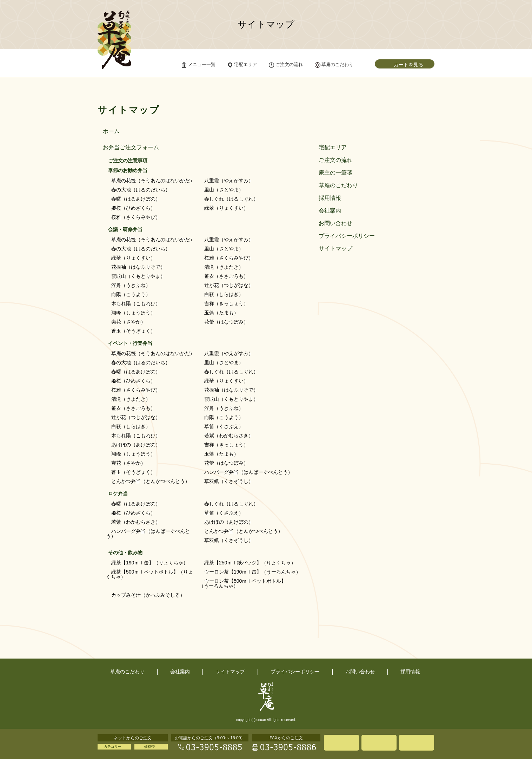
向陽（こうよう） (131, 294)
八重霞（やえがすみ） (229, 181)
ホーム (111, 131)
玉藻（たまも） (221, 313)
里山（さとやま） (224, 190)
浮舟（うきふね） (131, 285)
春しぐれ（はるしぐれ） (231, 199)
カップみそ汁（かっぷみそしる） (148, 595)
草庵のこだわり (338, 185)
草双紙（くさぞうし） (229, 481)
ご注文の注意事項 (128, 161)
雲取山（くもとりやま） (138, 276)
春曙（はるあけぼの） (136, 199)
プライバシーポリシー (347, 236)
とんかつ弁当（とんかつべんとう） (151, 481)
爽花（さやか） (128, 322)
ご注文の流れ (335, 160)
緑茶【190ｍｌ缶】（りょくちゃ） (150, 563)
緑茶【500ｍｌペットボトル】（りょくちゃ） (149, 574)
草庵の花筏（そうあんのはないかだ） (153, 181)
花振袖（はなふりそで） (138, 267)
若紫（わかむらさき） (229, 436)
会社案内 (330, 211)
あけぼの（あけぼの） (136, 445)
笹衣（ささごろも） (226, 276)
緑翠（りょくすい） (226, 208)
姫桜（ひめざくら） (133, 208)
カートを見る (408, 65)
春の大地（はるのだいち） (141, 190)
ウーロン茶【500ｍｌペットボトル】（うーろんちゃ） (242, 583)
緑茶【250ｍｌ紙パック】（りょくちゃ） (250, 563)
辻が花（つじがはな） (229, 285)
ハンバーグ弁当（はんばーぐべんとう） (248, 472)
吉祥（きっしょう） (226, 303)
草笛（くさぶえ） (224, 426)
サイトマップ (335, 249)
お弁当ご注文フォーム (131, 148)
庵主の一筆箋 (335, 173)
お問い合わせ (335, 223)
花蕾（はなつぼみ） (226, 322)
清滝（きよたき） (224, 267)
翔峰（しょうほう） (133, 313)
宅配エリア (333, 148)
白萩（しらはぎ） (224, 294)
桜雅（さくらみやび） (136, 217)
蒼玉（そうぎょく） (133, 331)
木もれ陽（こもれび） (136, 303)
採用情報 (330, 198)
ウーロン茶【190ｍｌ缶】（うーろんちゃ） (252, 572)
